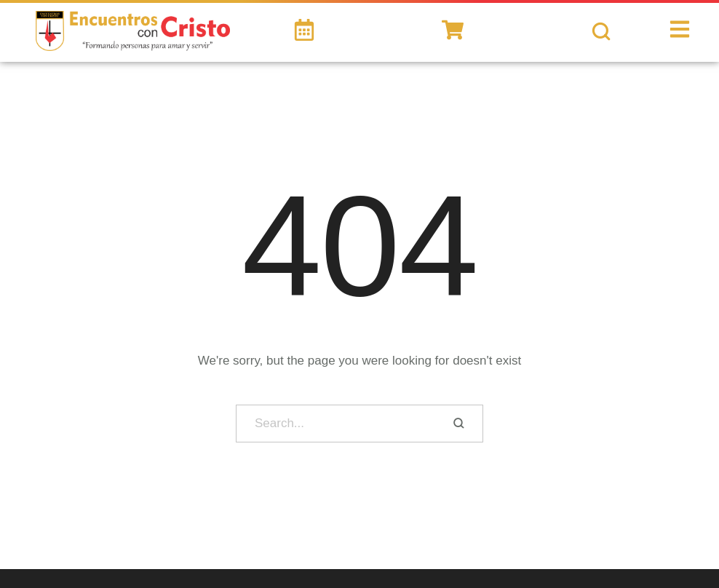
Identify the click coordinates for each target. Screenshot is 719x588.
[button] (686, 530)
